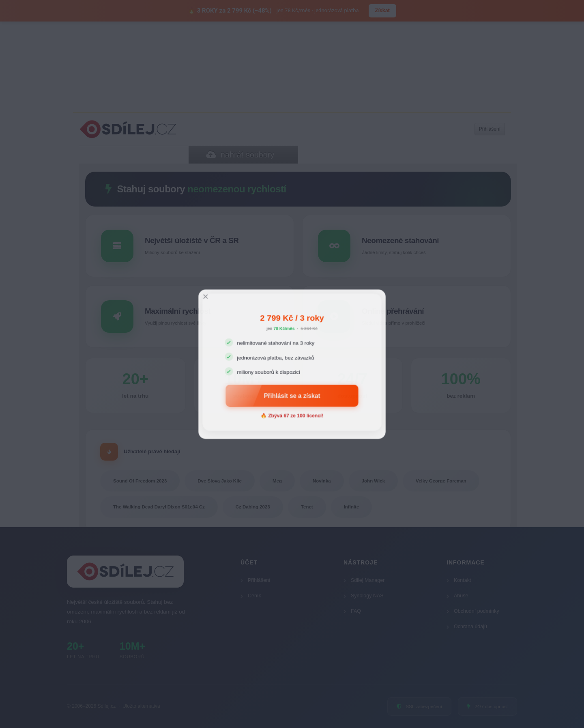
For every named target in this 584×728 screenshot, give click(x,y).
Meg (277, 481)
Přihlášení (255, 580)
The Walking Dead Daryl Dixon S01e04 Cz (159, 507)
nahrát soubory (240, 155)
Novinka (322, 481)
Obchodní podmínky (473, 611)
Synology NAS (364, 596)
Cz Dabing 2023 (253, 507)
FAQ (352, 611)
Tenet (307, 507)
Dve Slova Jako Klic (220, 481)
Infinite (352, 507)
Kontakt (459, 580)
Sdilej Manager (364, 580)
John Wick (373, 481)
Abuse (457, 596)
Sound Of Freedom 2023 (140, 481)
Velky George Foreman (441, 481)
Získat (382, 10)
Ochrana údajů (467, 627)
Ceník (251, 596)
